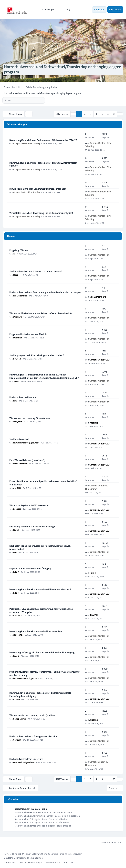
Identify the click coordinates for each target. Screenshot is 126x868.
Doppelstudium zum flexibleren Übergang (30, 569)
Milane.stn (18, 317)
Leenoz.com (76, 854)
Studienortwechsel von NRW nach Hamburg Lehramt (36, 271)
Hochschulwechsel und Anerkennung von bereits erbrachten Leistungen (45, 292)
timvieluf (17, 740)
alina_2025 (18, 635)
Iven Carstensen (20, 464)
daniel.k (17, 699)
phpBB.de (38, 858)
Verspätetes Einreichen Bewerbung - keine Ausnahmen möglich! (41, 213)
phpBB (20, 854)
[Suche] (35, 100)
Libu (15, 401)
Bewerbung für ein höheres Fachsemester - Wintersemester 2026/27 (43, 140)
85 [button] (114, 114)
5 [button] (102, 114)
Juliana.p (94, 720)
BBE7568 (17, 359)
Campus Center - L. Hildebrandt (96, 487)
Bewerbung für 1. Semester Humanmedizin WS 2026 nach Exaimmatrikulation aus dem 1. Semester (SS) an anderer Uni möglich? (44, 376)
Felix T (16, 572)
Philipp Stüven (20, 719)
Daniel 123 (18, 338)
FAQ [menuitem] (65, 10)
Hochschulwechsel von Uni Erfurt (26, 759)
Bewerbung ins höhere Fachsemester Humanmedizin (36, 631)
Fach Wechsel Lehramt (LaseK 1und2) (27, 460)
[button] (120, 114)
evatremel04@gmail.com (24, 762)
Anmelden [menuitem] (99, 10)
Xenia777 (17, 509)
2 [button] (85, 114)
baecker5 (94, 423)
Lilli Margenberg (20, 296)
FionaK (16, 530)
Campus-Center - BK (99, 255)
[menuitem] (47, 10)
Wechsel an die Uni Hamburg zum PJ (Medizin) (32, 715)
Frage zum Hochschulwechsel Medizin (28, 334)
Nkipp (16, 275)
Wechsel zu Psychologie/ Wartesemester (29, 506)
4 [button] (96, 114)
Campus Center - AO (99, 360)
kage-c (16, 656)
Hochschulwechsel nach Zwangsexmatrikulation (33, 736)
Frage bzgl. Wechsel (19, 250)
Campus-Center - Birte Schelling (27, 144)
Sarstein (17, 381)
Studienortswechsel (19, 439)
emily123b (18, 422)
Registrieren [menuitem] (115, 10)
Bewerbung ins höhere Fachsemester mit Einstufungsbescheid (40, 589)
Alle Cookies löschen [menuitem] (109, 842)
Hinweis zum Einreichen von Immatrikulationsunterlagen (38, 189)
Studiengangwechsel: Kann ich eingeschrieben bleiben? (37, 355)
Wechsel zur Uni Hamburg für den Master (30, 418)
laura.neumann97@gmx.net (25, 443)
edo (15, 254)
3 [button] (91, 114)
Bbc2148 (17, 615)
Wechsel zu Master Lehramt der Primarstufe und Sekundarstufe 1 (41, 313)
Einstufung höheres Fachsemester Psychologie (32, 527)
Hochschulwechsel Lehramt (23, 397)
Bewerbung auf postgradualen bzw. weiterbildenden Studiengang (42, 653)
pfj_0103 (17, 488)
